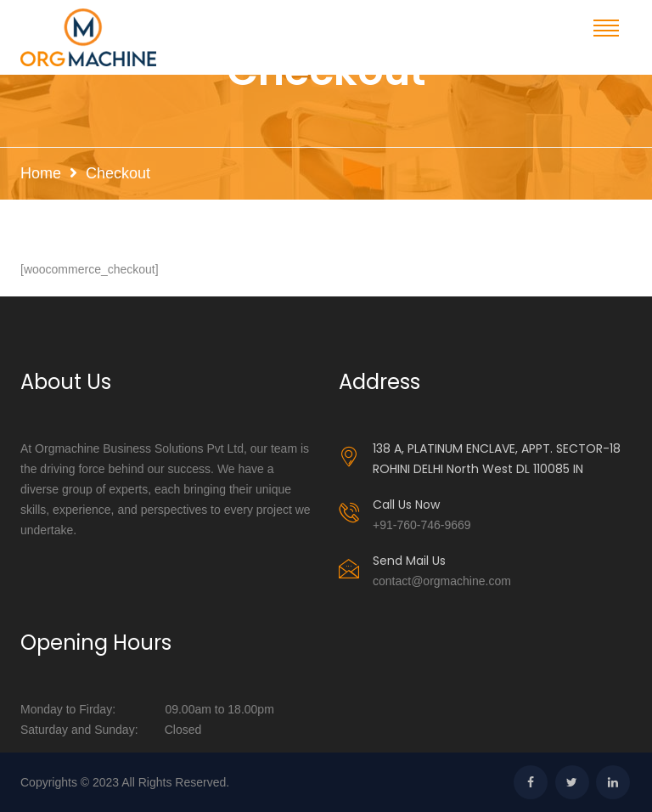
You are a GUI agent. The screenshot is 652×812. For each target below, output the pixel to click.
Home (41, 173)
